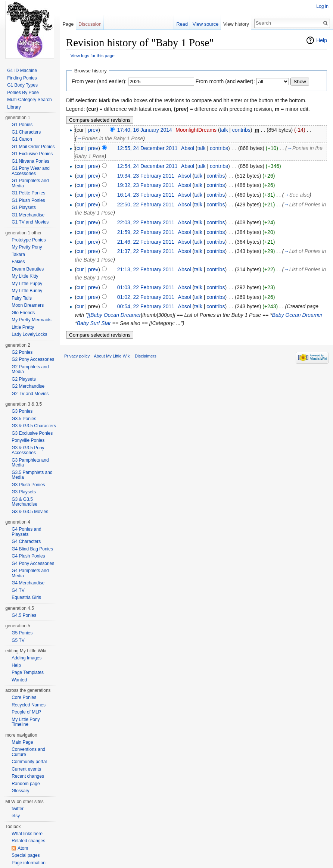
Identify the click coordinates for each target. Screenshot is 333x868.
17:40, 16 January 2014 (145, 130)
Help (322, 40)
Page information (29, 863)
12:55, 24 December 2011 (147, 148)
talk (224, 130)
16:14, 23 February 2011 (146, 195)
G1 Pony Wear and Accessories (31, 171)
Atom (23, 848)
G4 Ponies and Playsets (26, 532)
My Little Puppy (27, 284)
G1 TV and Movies (30, 222)
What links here (27, 834)
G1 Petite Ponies (28, 193)
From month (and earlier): (225, 81)
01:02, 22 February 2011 (146, 297)
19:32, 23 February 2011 (146, 185)
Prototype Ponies (29, 240)
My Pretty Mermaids (32, 320)
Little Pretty (23, 327)
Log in (322, 6)
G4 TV (18, 590)
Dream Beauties (28, 269)
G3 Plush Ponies (28, 485)
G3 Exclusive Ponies (32, 433)
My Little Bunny (27, 291)
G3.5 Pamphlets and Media (32, 475)
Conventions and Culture (28, 752)
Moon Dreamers (28, 305)
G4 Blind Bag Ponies (32, 549)
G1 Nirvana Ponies (30, 161)
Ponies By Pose (23, 93)
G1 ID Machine (22, 71)
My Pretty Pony (27, 247)
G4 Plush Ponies (28, 556)
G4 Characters (26, 541)
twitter (18, 809)
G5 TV (18, 640)
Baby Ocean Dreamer (297, 315)
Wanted (19, 680)
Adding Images (27, 658)
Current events (26, 769)
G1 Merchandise (28, 215)
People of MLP (26, 712)
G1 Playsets (24, 207)
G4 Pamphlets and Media (30, 573)
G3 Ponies (22, 411)
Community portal (29, 762)
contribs (241, 130)
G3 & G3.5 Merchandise (24, 502)
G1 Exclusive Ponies (32, 154)
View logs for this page (93, 55)
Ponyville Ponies (28, 440)
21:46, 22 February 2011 (146, 242)
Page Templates (28, 672)
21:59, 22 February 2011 (146, 232)
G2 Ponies (22, 352)
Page (68, 24)
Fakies (18, 262)
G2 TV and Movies (30, 394)
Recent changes (28, 776)
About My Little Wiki (112, 356)
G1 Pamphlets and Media (30, 183)
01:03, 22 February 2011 (146, 287)
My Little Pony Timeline (26, 722)
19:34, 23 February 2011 (146, 176)
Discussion (90, 24)
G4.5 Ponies (24, 615)
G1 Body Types (22, 85)
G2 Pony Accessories (33, 359)
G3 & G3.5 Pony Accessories (28, 450)
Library (14, 107)
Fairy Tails (22, 298)
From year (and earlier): (99, 81)
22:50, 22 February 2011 (146, 204)
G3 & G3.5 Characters (34, 426)
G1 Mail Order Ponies (33, 147)
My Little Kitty (25, 276)
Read (182, 24)
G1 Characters (26, 132)
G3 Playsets (24, 492)
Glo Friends (23, 313)
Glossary (20, 791)
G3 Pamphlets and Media (30, 463)
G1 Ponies (22, 125)
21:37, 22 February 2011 (146, 251)
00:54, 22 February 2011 (146, 306)
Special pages (26, 855)
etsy (16, 816)
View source (206, 24)
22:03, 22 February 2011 (146, 222)
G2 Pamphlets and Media (30, 369)
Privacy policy (77, 356)
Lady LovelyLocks (29, 334)
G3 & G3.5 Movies (30, 512)
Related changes (28, 841)
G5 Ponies (22, 633)
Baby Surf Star (94, 323)
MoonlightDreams (196, 130)
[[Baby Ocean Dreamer (114, 315)
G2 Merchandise (28, 386)
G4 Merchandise (28, 583)
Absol (188, 148)
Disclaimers (146, 356)
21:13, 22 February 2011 (146, 269)
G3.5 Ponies (24, 419)
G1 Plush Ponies (28, 200)
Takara (18, 255)
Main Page (22, 742)
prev (93, 130)
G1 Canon (22, 139)
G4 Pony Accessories (33, 563)
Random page (26, 784)
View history (236, 24)
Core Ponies (24, 697)
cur (80, 148)
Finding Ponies (22, 78)
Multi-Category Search (29, 100)
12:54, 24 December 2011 (147, 166)
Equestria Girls (26, 597)
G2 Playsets (24, 379)
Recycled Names (29, 705)
